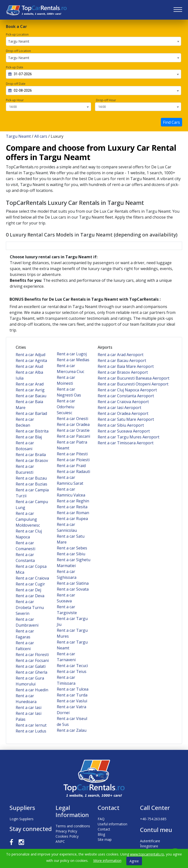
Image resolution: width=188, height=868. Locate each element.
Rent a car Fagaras (25, 634)
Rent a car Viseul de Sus (72, 721)
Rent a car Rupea (72, 519)
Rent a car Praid (71, 466)
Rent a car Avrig (30, 390)
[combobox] (94, 41)
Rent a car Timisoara (66, 680)
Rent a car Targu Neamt (72, 645)
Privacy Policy (66, 831)
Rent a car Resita (72, 507)
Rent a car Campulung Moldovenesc (28, 519)
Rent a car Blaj (29, 437)
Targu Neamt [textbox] (19, 41)
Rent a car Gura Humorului (30, 681)
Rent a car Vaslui (72, 701)
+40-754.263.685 (153, 819)
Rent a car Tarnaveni (66, 657)
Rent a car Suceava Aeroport (124, 431)
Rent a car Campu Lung (32, 505)
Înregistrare (149, 846)
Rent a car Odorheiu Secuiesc (66, 407)
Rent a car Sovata (73, 589)
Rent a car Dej (28, 590)
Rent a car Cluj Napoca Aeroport (127, 390)
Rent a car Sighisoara (67, 574)
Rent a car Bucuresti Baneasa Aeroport (134, 378)
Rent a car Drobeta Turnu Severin (30, 608)
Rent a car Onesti (72, 419)
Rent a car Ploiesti (73, 460)
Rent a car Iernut (31, 725)
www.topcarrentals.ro (147, 854)
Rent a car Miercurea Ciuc (70, 369)
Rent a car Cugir (30, 584)
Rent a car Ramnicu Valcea (71, 492)
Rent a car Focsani (32, 660)
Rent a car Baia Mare (29, 405)
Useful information (112, 824)
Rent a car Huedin (32, 690)
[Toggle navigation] (178, 10)
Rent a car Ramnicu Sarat (70, 480)
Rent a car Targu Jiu (72, 621)
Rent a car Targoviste (67, 610)
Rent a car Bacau (31, 396)
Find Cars (171, 122)
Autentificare (150, 841)
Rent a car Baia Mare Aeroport (126, 366)
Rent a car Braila (31, 455)
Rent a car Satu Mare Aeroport (126, 419)
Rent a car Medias (73, 360)
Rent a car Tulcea (73, 689)
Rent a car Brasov (32, 460)
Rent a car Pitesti (72, 454)
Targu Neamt (18, 136)
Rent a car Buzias (31, 484)
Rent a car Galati (31, 666)
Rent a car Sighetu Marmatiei (74, 563)
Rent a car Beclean (25, 422)
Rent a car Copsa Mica (31, 569)
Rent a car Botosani (25, 446)
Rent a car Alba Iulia (29, 375)
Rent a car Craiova (32, 578)
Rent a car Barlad (31, 413)
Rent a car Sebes (72, 548)
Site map (105, 839)
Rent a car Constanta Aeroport (126, 396)
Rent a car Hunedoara (26, 699)
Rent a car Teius (72, 671)
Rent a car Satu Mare (71, 539)
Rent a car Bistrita (32, 431)
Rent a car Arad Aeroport (121, 355)
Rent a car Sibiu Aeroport (121, 425)
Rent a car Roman (73, 513)
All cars (41, 136)
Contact (104, 829)
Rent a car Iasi (29, 707)
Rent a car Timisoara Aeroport (126, 443)
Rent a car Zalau (72, 730)
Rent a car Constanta (25, 558)
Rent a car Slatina (73, 583)
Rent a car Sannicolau (67, 527)
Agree (134, 861)
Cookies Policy (67, 836)
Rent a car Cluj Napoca (29, 534)
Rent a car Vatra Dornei (71, 710)
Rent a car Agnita (31, 360)
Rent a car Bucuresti (25, 469)
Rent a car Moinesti (66, 380)
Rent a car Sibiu (71, 554)
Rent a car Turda (72, 695)
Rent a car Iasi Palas (29, 716)
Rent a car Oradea (73, 424)
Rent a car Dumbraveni (27, 622)
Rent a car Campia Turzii (32, 493)
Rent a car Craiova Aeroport (123, 402)
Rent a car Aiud (29, 366)
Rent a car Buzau (31, 478)
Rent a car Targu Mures (72, 633)
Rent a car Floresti (32, 655)
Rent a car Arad (30, 384)
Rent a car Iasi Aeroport (119, 408)
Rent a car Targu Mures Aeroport (129, 437)
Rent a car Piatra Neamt (72, 445)
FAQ (101, 819)
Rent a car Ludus (31, 731)
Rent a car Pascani (73, 436)
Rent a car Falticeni (25, 646)
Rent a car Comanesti (25, 546)
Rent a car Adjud (30, 355)
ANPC (60, 841)
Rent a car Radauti (73, 471)
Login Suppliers (22, 819)
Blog (101, 834)
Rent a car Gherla (31, 672)
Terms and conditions (73, 826)
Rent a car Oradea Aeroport (123, 413)
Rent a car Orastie (73, 430)
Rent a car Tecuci (72, 666)
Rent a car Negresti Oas (69, 392)
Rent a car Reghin (73, 501)
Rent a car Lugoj (72, 354)
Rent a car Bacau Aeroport (122, 360)
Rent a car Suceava (66, 598)
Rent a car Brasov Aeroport (123, 372)
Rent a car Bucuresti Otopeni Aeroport (133, 384)
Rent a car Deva (30, 596)
